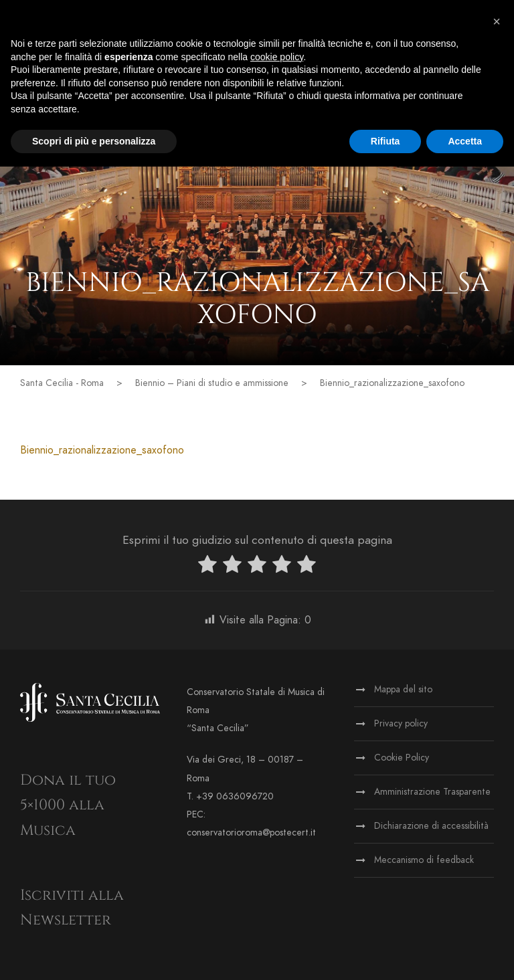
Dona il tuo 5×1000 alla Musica (68, 805)
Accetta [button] (465, 141)
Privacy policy (401, 723)
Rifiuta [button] (385, 141)
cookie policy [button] (277, 57)
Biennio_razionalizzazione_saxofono (102, 450)
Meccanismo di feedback (424, 860)
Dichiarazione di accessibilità (431, 826)
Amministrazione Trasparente (432, 792)
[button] (497, 21)
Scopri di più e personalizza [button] (94, 141)
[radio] (207, 567)
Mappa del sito (403, 689)
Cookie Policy (402, 758)
